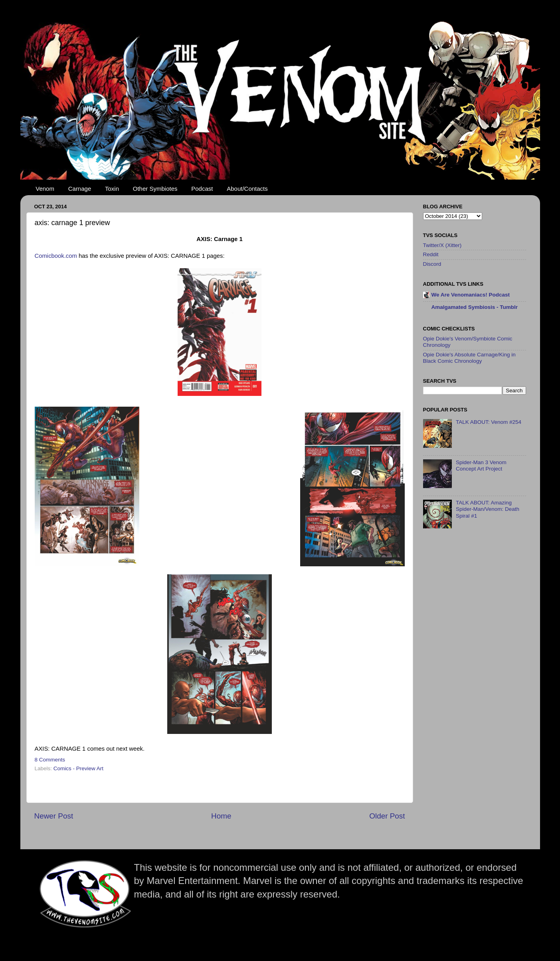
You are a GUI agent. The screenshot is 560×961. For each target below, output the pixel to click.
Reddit (431, 254)
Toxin (112, 189)
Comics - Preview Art (78, 768)
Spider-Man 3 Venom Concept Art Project (481, 466)
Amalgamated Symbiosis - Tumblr (475, 307)
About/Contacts (247, 189)
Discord (432, 264)
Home (221, 816)
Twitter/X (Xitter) (442, 245)
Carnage (80, 189)
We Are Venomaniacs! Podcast (471, 295)
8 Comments (50, 760)
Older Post (387, 816)
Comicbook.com (56, 256)
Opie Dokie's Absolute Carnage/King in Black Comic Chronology (469, 358)
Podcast (202, 189)
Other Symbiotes (155, 189)
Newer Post (54, 816)
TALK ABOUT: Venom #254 (489, 422)
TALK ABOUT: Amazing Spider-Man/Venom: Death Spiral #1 (488, 509)
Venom (45, 189)
